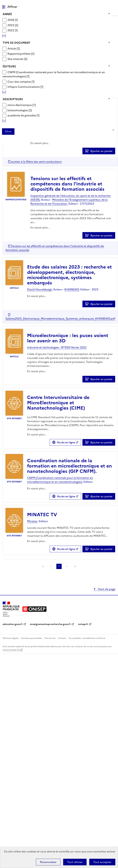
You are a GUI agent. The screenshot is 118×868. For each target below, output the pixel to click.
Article (12, 49)
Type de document (16, 43)
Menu (113, 4)
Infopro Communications (24, 87)
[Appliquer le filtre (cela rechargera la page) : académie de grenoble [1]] (23, 115)
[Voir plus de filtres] (4, 36)
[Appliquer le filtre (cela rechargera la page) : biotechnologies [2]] (20, 110)
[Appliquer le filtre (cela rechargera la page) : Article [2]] (14, 48)
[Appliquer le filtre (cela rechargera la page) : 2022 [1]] (13, 30)
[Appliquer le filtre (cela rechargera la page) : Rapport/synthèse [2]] (21, 54)
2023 (11, 25)
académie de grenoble (22, 115)
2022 (11, 30)
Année (7, 14)
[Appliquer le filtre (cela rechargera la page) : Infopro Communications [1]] (25, 87)
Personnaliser (48, 862)
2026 (11, 20)
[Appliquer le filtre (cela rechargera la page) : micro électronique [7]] (22, 105)
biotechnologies (18, 110)
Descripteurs (13, 99)
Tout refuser (75, 862)
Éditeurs (9, 66)
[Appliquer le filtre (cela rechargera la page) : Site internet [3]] (17, 59)
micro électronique (20, 105)
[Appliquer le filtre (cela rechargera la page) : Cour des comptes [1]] (21, 82)
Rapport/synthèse (19, 54)
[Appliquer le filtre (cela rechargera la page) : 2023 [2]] (13, 25)
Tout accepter (102, 862)
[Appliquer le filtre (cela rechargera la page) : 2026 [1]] (13, 20)
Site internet (16, 59)
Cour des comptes (20, 82)
